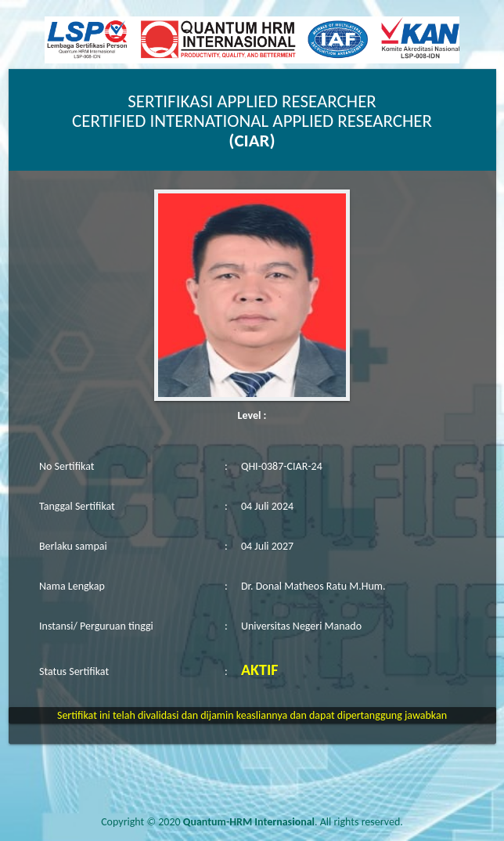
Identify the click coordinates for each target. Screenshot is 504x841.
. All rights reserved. (293, 822)
